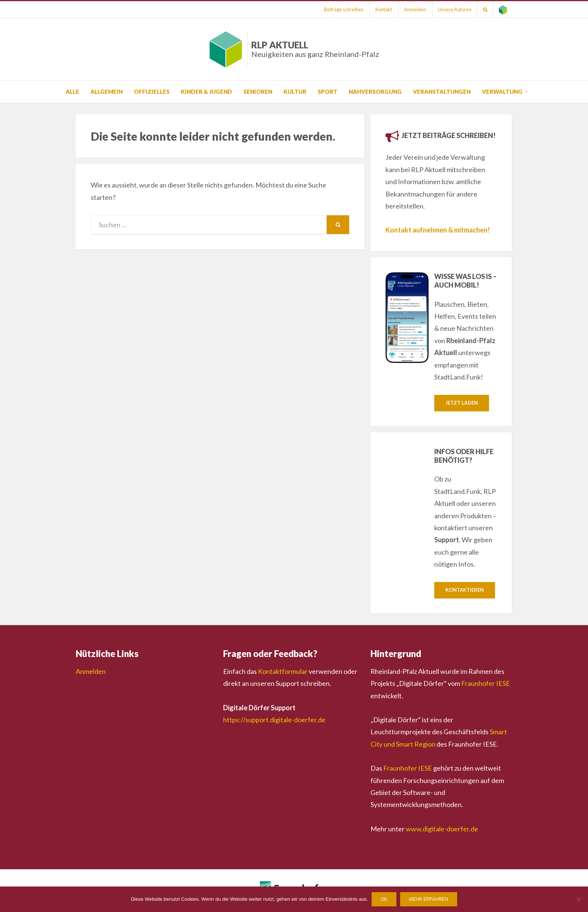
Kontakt (382, 9)
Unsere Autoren (454, 9)
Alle (72, 91)
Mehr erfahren (429, 899)
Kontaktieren (465, 590)
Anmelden (414, 9)
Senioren (258, 91)
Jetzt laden (462, 403)
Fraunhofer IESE (486, 684)
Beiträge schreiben (342, 9)
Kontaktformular (283, 671)
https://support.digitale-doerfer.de (274, 720)
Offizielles (152, 91)
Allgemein (106, 91)
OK (384, 899)
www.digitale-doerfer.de (442, 829)
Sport (328, 91)
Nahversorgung (375, 91)
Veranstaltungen (442, 91)
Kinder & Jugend (206, 91)
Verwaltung (502, 91)
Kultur (295, 91)
